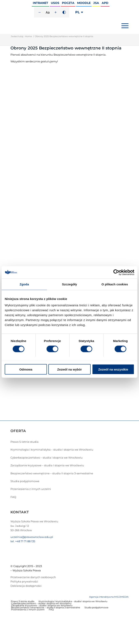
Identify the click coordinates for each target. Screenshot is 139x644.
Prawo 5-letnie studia (24, 442)
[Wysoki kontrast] (64, 12)
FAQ (13, 497)
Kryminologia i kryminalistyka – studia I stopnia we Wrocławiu (52, 450)
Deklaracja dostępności (26, 586)
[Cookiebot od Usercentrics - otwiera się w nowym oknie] (116, 272)
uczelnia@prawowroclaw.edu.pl (32, 537)
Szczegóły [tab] (69, 284)
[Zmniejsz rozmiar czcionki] (40, 12)
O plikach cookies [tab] (115, 284)
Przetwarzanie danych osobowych (33, 577)
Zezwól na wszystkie (113, 369)
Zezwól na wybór (69, 369)
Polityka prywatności (24, 581)
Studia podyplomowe (25, 481)
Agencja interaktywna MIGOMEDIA (109, 597)
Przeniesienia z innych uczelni (31, 489)
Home (28, 36)
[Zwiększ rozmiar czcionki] (56, 12)
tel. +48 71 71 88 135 (23, 541)
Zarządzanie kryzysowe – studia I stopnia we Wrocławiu (47, 465)
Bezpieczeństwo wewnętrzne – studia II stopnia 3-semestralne (52, 473)
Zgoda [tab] (24, 284)
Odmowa (26, 369)
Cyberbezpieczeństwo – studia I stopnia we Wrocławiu (47, 458)
